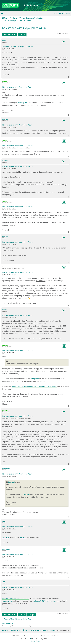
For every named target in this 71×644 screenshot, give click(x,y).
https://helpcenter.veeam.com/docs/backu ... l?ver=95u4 (34, 386)
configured (35, 379)
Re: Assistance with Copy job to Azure (17, 87)
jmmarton (5, 411)
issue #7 (23, 537)
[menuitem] (67, 14)
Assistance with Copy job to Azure (24, 28)
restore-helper (22, 626)
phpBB (29, 639)
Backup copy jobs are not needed (16, 598)
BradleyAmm (6, 468)
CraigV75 (5, 41)
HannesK (5, 81)
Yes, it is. (6, 537)
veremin (5, 140)
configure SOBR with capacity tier (46, 601)
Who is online (8, 623)
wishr (4, 521)
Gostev (4, 267)
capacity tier (23, 103)
